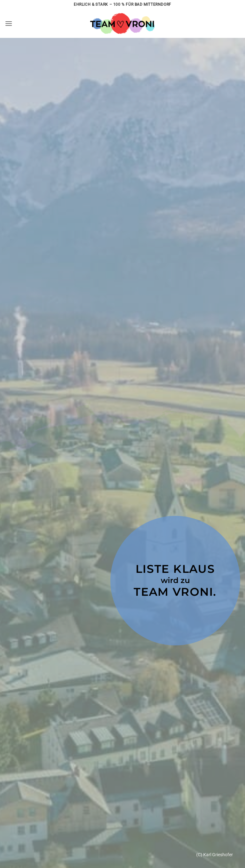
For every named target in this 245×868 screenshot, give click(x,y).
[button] (9, 23)
